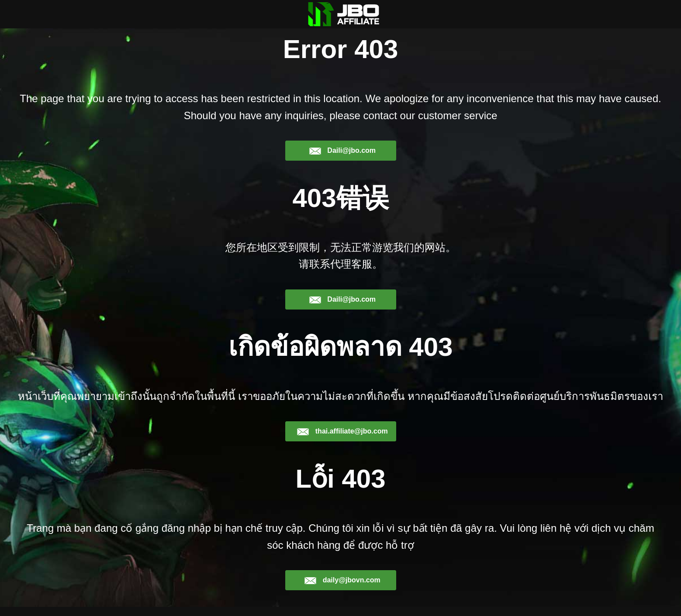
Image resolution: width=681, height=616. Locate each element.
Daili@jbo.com (342, 160)
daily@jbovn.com (342, 589)
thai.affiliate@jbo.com (342, 440)
